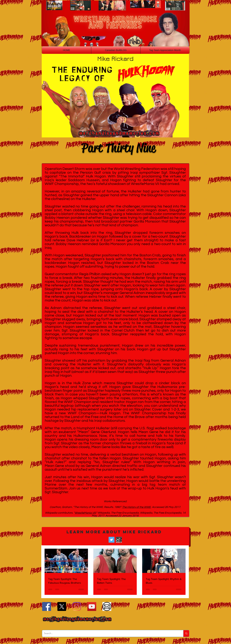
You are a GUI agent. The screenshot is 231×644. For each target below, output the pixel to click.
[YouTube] (92, 606)
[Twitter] (112, 540)
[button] (115, 536)
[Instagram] (77, 606)
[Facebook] (47, 606)
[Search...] (110, 633)
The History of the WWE (136, 507)
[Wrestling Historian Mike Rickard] (119, 540)
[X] (62, 606)
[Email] (107, 606)
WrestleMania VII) (85, 513)
